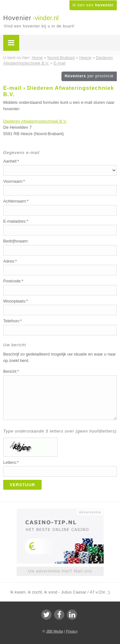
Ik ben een (93, 5)
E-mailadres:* (16, 221)
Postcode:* (13, 281)
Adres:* (10, 261)
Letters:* (11, 462)
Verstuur (22, 485)
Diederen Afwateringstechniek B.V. (35, 121)
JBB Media (55, 631)
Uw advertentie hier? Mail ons (60, 571)
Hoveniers (89, 76)
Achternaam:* (16, 201)
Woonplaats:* (16, 301)
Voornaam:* (14, 181)
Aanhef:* (11, 161)
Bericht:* (11, 371)
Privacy (72, 631)
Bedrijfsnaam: (16, 241)
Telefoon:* (12, 321)
